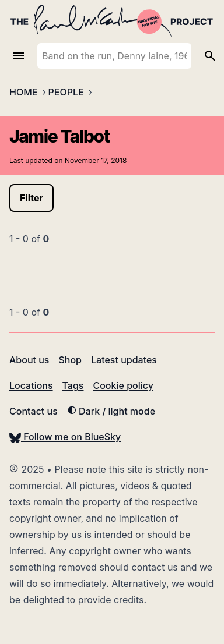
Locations (31, 385)
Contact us (34, 411)
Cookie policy (123, 385)
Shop (70, 360)
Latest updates (124, 360)
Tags (73, 385)
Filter (32, 198)
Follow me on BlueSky (65, 437)
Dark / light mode (111, 411)
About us (29, 360)
